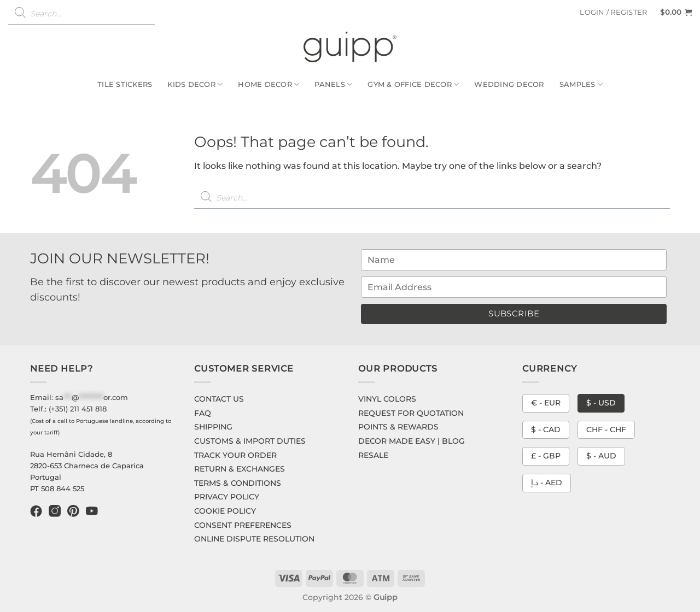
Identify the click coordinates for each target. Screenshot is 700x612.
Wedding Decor (509, 84)
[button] (613, 13)
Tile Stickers (125, 84)
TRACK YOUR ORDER (235, 455)
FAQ (203, 413)
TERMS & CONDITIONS (238, 483)
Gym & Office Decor (413, 84)
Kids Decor (195, 84)
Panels (333, 84)
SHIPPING (213, 427)
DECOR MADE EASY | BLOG (412, 441)
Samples (581, 84)
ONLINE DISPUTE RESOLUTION (254, 539)
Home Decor (269, 84)
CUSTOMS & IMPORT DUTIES (250, 441)
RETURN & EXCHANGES (240, 469)
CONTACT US (219, 399)
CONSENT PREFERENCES (243, 525)
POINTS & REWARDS (398, 427)
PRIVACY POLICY (227, 497)
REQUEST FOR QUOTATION (411, 413)
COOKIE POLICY (225, 511)
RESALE (373, 455)
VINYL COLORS (387, 399)
